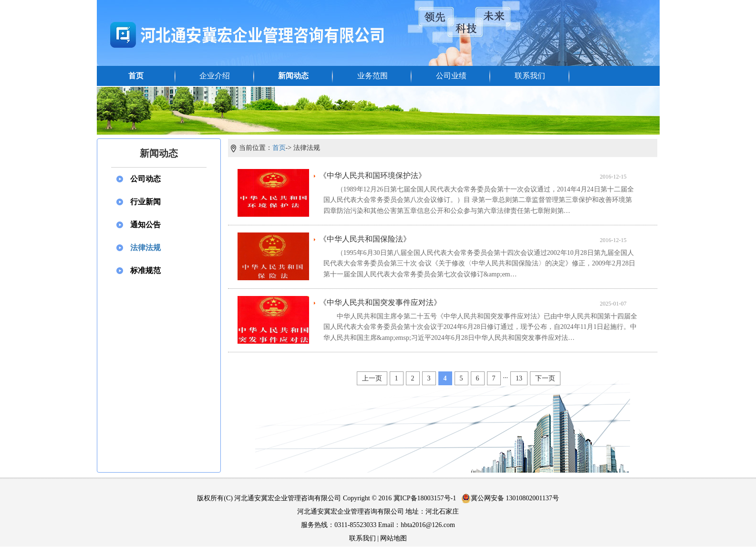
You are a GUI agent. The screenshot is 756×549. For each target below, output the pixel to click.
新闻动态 (293, 76)
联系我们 (530, 76)
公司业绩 (451, 76)
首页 (136, 76)
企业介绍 (215, 76)
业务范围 (373, 76)
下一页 (545, 378)
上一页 (372, 378)
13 (519, 378)
